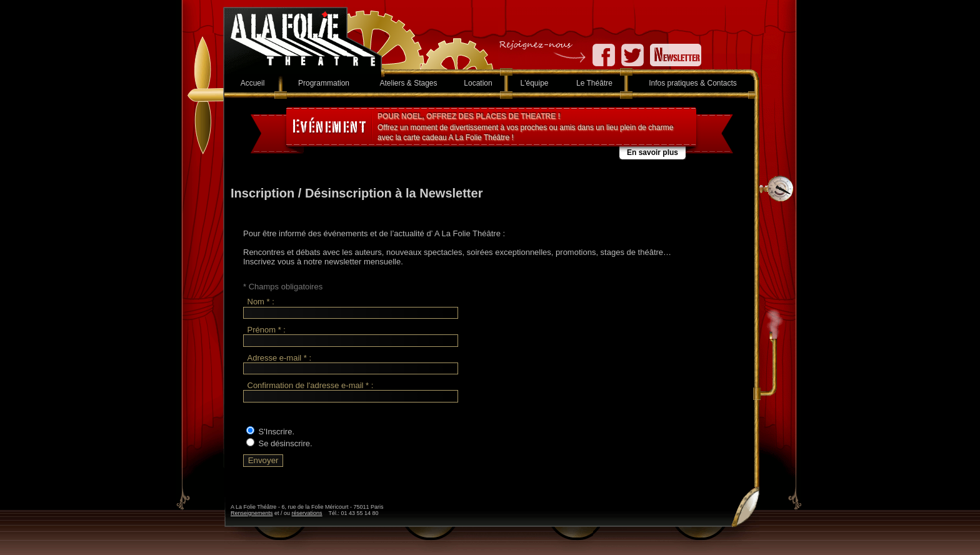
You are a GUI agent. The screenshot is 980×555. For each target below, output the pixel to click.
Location (478, 83)
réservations (307, 513)
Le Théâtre (594, 83)
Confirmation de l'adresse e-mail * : (311, 385)
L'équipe (535, 83)
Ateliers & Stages (408, 83)
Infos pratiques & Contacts (693, 83)
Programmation (324, 83)
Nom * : (261, 302)
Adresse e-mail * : (280, 358)
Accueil (253, 83)
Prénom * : (267, 330)
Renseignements (252, 513)
